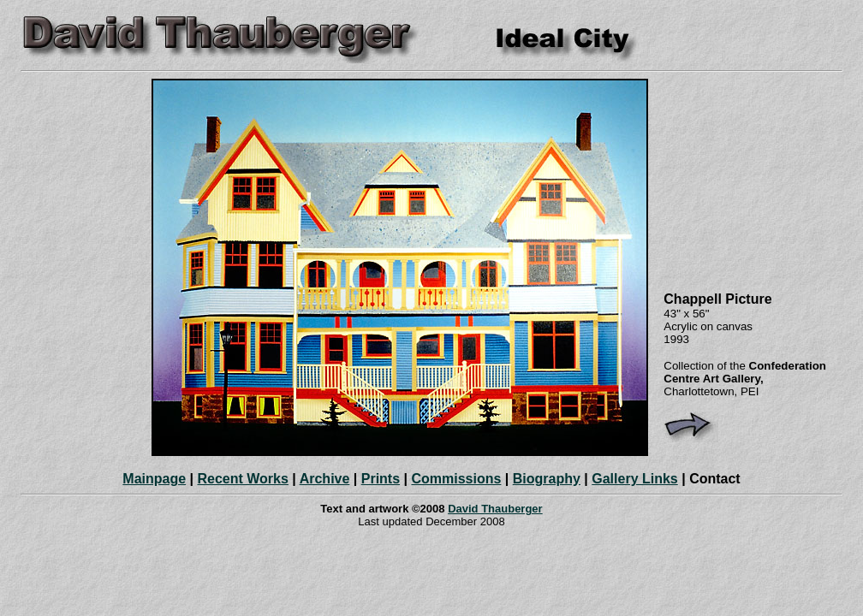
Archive (325, 479)
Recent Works (242, 479)
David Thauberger (495, 509)
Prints (381, 479)
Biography (547, 479)
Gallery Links (635, 479)
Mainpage (154, 479)
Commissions (456, 479)
